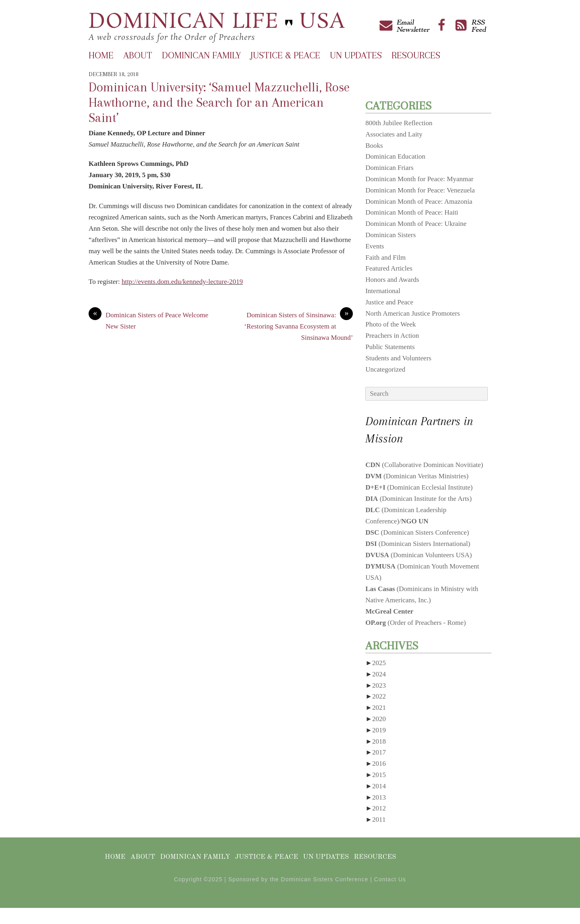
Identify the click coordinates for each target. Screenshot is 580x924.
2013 (379, 797)
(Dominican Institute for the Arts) (418, 499)
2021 (379, 708)
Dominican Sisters (390, 235)
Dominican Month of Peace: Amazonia (419, 202)
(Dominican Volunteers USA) (418, 555)
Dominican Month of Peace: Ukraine (416, 224)
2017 (379, 752)
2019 (379, 730)
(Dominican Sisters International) (418, 544)
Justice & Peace (285, 55)
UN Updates (356, 55)
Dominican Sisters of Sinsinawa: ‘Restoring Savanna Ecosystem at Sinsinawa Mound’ (298, 326)
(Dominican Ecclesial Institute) (419, 487)
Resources (416, 55)
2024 (379, 674)
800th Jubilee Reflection (399, 123)
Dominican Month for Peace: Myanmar (419, 179)
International (383, 291)
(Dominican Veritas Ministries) (417, 476)
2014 (379, 786)
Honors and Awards (392, 280)
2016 (379, 764)
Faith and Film (385, 257)
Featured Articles (389, 268)
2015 (379, 775)
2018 (379, 741)
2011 (379, 820)
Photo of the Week (390, 324)
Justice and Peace (389, 302)
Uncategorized (385, 369)
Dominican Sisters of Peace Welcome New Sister (148, 320)
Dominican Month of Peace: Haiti (412, 212)
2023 (379, 685)
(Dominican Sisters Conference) (417, 532)
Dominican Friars (389, 168)
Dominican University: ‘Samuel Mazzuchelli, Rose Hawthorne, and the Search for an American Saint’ (219, 102)
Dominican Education (395, 156)
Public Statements (390, 347)
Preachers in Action (392, 336)
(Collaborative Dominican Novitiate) (424, 465)
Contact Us (390, 879)
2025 (379, 663)
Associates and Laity (394, 134)
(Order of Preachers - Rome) (416, 623)
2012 (379, 808)
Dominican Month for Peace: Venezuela (420, 190)
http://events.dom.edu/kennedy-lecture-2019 (182, 282)
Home (101, 55)
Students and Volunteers (398, 358)
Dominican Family (201, 55)
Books (374, 146)
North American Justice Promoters (413, 313)
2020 (379, 719)
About (138, 55)
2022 (379, 696)
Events (375, 246)
